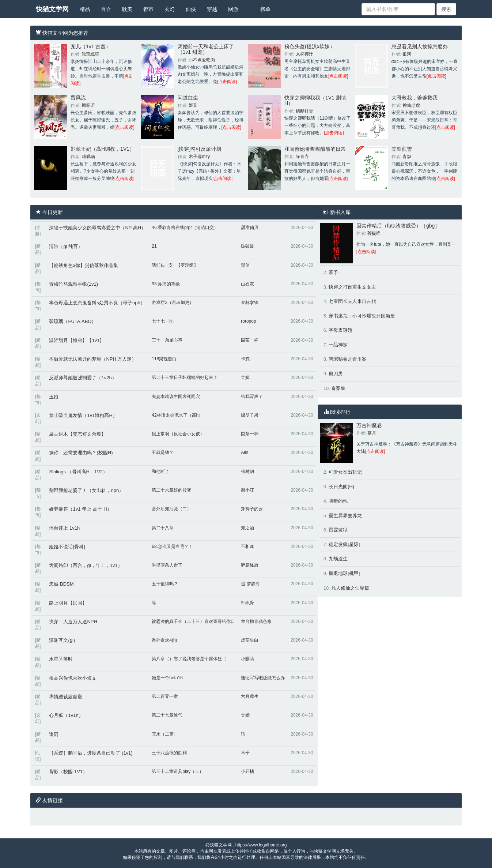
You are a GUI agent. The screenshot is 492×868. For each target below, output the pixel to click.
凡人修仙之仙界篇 (350, 588)
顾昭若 (88, 105)
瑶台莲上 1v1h (64, 528)
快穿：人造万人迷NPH (73, 622)
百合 (106, 9)
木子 (245, 753)
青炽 (407, 157)
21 (154, 246)
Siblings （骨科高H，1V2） (78, 472)
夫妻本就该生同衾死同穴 (176, 397)
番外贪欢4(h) (164, 640)
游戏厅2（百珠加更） (173, 303)
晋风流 (78, 98)
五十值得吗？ (165, 584)
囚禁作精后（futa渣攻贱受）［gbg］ (398, 226)
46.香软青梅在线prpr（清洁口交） (185, 228)
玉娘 (54, 397)
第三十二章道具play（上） (178, 771)
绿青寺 (302, 157)
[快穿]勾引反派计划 (200, 149)
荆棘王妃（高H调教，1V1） (103, 149)
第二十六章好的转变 (171, 490)
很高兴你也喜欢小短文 (73, 678)
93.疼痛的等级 (166, 284)
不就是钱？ (163, 452)
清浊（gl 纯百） (66, 246)
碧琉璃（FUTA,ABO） (73, 321)
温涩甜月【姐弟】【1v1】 (77, 340)
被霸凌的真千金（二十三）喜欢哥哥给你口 (193, 621)
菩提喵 (374, 233)
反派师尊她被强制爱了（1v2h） (83, 378)
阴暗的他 (338, 501)
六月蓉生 (250, 696)
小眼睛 (247, 659)
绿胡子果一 (252, 415)
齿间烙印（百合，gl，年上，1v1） (86, 565)
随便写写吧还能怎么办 (263, 678)
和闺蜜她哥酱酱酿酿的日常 (315, 149)
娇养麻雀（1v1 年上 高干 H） (80, 509)
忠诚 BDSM (61, 584)
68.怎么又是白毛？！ (172, 546)
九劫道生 (338, 559)
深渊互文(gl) (62, 640)
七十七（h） (164, 321)
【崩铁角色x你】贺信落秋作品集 (84, 265)
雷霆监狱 (338, 530)
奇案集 (338, 388)
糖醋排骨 (304, 111)
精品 (85, 9)
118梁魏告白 (164, 359)
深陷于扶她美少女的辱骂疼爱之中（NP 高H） (97, 228)
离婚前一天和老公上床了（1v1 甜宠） (206, 49)
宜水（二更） (165, 734)
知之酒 (247, 528)
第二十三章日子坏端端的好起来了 (185, 377)
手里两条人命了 (167, 565)
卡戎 (245, 359)
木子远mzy (199, 157)
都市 (148, 9)
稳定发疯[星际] (344, 544)
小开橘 (247, 771)
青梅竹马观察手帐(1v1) (73, 284)
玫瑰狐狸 (91, 54)
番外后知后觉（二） (171, 509)
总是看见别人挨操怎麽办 (420, 46)
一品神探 (338, 345)
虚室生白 (250, 640)
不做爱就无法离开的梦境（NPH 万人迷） (93, 359)
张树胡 (247, 471)
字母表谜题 (340, 330)
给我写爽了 (252, 397)
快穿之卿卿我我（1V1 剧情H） (315, 100)
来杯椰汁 (304, 54)
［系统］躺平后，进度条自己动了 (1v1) (91, 753)
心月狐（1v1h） (66, 715)
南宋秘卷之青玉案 (348, 359)
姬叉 (193, 105)
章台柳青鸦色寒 (256, 621)
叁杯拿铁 (250, 303)
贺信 (245, 265)
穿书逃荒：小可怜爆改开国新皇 (362, 316)
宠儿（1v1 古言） (91, 46)
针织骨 (247, 603)
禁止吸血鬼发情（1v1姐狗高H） (83, 415)
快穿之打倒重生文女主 (352, 287)
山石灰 (247, 284)
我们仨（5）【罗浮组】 (175, 265)
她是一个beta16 (167, 678)
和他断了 (160, 471)
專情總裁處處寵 (66, 697)
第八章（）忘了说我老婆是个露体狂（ (189, 659)
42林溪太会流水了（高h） (177, 415)
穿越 (212, 9)
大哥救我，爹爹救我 (415, 98)
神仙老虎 (411, 105)
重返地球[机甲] (344, 573)
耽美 (127, 9)
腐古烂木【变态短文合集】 (77, 434)
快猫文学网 (52, 9)
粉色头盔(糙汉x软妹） (310, 46)
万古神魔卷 (369, 425)
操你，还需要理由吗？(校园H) (81, 453)
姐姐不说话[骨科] (67, 547)
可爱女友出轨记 (345, 472)
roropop (248, 321)
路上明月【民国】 (68, 603)
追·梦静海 (250, 584)
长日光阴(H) (341, 487)
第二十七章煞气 (167, 715)
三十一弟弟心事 (167, 340)
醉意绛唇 (250, 565)
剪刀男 (336, 374)
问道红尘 (188, 98)
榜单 (265, 9)
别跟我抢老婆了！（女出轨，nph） (86, 490)
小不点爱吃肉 (202, 60)
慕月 (372, 433)
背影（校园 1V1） (68, 772)
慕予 (333, 272)
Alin (245, 452)
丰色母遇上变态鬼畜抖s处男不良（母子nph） (97, 303)
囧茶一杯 (250, 340)
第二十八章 (163, 528)
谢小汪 (247, 490)
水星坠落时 (61, 659)
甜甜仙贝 (250, 228)
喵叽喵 (88, 157)
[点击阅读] (227, 82)
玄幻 (170, 9)
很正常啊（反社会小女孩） (178, 434)
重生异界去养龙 (345, 516)
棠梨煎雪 (402, 149)
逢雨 (54, 734)
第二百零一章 (165, 696)
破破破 (247, 246)
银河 (407, 54)
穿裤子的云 (252, 509)
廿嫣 (245, 377)
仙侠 (191, 9)
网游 (233, 9)
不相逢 (247, 546)
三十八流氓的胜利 (169, 753)
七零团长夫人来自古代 (352, 301)
